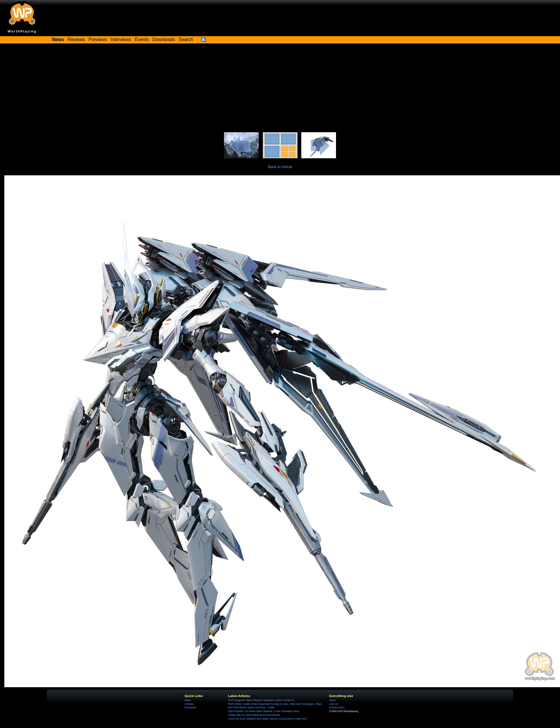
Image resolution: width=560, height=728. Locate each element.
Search (186, 39)
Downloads (164, 39)
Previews (98, 39)
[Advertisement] (280, 89)
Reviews (76, 39)
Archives (189, 704)
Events (142, 39)
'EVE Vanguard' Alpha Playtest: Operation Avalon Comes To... (262, 700)
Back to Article (280, 167)
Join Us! (334, 704)
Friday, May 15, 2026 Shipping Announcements (254, 715)
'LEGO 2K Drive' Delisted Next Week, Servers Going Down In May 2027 (268, 719)
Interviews (121, 39)
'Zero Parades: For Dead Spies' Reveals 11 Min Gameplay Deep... (265, 711)
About (333, 700)
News (188, 700)
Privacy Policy (337, 707)
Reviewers (190, 707)
